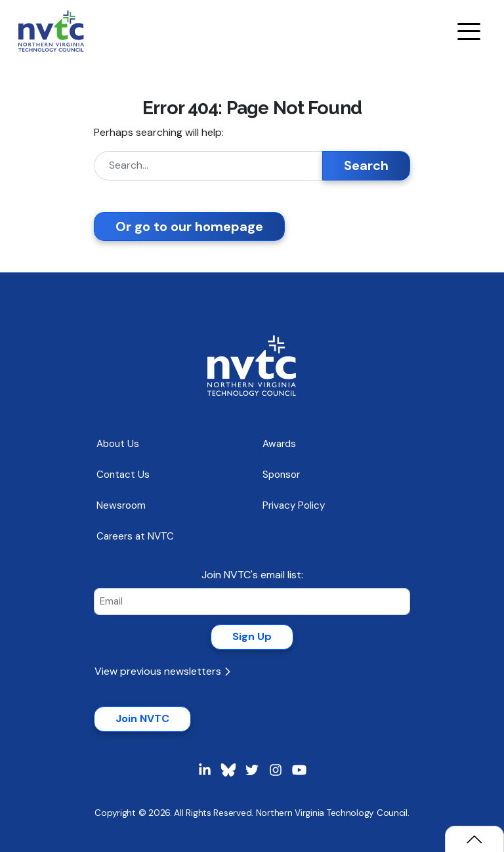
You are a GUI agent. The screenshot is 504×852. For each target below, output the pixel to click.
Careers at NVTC (135, 536)
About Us (118, 444)
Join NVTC (142, 718)
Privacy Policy (294, 505)
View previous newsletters (162, 671)
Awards (279, 444)
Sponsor (281, 475)
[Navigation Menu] (469, 32)
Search (366, 165)
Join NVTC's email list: (252, 575)
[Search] (208, 166)
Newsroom (121, 505)
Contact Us (123, 475)
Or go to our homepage (189, 226)
